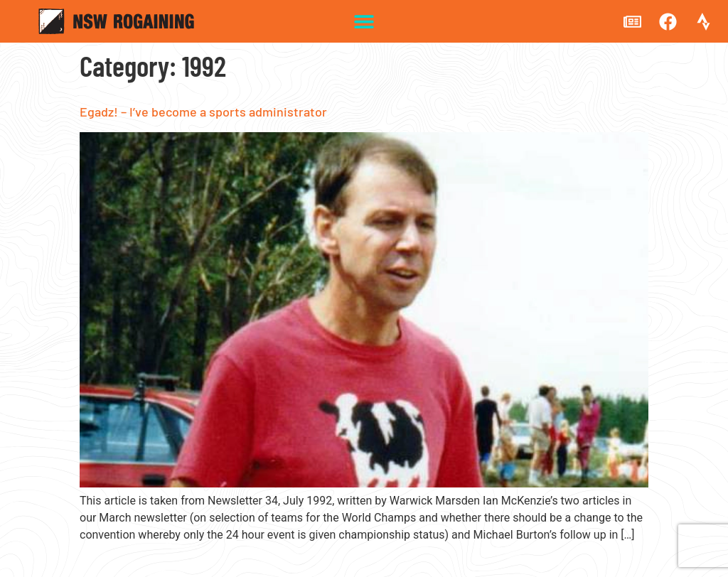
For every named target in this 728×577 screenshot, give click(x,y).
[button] (364, 22)
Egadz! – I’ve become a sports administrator (203, 112)
